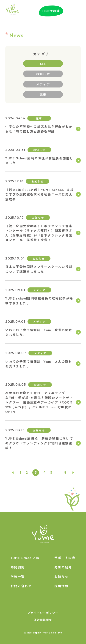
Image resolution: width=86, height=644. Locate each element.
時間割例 (18, 567)
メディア (43, 84)
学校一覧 (18, 576)
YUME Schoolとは (25, 558)
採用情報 (61, 586)
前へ (13, 473)
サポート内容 (65, 558)
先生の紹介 (63, 567)
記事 (43, 94)
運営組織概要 (43, 620)
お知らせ (43, 74)
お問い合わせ (21, 586)
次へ (74, 473)
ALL (43, 64)
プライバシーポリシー (43, 613)
